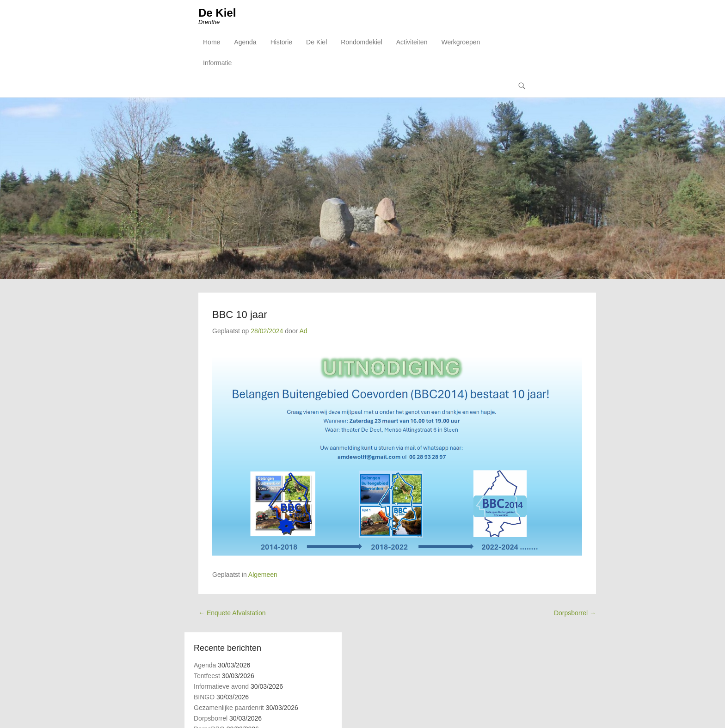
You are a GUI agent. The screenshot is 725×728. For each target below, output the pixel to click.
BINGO (204, 697)
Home (212, 42)
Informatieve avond (221, 686)
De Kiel (217, 13)
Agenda (245, 42)
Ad (303, 331)
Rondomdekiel (362, 42)
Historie (281, 42)
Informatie (217, 63)
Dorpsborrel (575, 613)
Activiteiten (412, 42)
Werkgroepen (461, 42)
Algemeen (263, 575)
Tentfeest (207, 676)
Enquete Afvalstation (232, 613)
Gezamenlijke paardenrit (229, 708)
